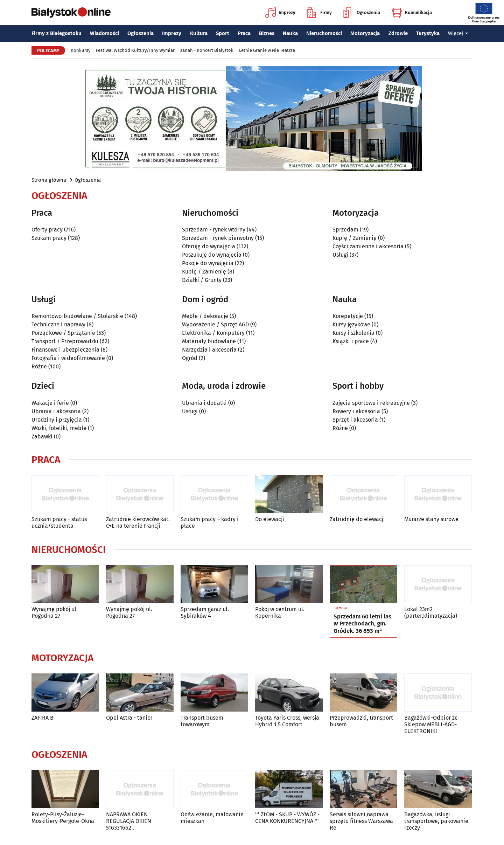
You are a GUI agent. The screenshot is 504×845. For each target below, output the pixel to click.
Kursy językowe (351, 324)
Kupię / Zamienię (204, 272)
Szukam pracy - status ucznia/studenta (59, 522)
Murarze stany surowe (431, 519)
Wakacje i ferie (50, 403)
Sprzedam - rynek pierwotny (218, 238)
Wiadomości (104, 33)
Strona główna (49, 180)
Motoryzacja (365, 33)
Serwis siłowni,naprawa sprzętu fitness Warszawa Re (361, 821)
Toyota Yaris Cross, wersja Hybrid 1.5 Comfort (287, 721)
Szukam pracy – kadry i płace (210, 522)
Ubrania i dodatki (204, 403)
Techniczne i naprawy (58, 324)
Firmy (319, 13)
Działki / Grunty (202, 280)
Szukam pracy (49, 238)
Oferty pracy (47, 230)
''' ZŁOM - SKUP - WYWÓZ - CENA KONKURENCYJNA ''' (287, 818)
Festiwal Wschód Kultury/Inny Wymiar (135, 50)
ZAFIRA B (43, 718)
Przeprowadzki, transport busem (361, 721)
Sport (223, 33)
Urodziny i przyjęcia (57, 420)
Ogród (190, 358)
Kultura (199, 33)
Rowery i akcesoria (356, 411)
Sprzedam (345, 230)
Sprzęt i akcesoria (355, 420)
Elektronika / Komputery (213, 333)
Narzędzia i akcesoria (209, 350)
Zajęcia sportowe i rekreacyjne (371, 403)
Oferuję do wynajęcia (209, 246)
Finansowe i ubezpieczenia (65, 350)
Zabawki (42, 437)
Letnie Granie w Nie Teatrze (267, 50)
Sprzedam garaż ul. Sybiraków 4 (205, 612)
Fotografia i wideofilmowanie (68, 358)
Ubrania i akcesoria (56, 411)
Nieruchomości (324, 33)
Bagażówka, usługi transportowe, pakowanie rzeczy (436, 821)
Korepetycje (348, 316)
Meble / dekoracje (205, 316)
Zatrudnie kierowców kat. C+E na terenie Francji (138, 522)
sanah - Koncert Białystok (207, 50)
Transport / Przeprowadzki (65, 341)
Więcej (458, 33)
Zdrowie (398, 33)
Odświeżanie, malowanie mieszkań (212, 818)
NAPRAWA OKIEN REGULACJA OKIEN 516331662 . (129, 821)
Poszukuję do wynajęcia (212, 255)
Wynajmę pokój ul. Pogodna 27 (55, 612)
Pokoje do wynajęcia (208, 263)
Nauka (290, 33)
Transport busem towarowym (202, 721)
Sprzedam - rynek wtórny (214, 230)
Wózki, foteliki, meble (59, 428)
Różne (39, 366)
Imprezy (280, 13)
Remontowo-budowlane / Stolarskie (77, 316)
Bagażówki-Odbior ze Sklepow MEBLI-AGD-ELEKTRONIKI (431, 724)
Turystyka (428, 33)
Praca (244, 33)
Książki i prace (351, 341)
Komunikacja (412, 13)
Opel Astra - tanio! (129, 718)
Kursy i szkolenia (353, 333)
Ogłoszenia (362, 13)
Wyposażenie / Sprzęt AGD (215, 324)
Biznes (267, 33)
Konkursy (80, 50)
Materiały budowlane (209, 341)
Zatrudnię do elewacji (357, 519)
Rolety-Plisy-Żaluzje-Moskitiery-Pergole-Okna (63, 818)
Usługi (340, 255)
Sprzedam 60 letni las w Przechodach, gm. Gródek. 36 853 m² (362, 624)
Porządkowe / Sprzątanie (63, 333)
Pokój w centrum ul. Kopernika (280, 612)
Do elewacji (270, 519)
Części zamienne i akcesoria (368, 246)
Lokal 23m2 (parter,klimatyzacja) (431, 612)
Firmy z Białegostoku (57, 33)
